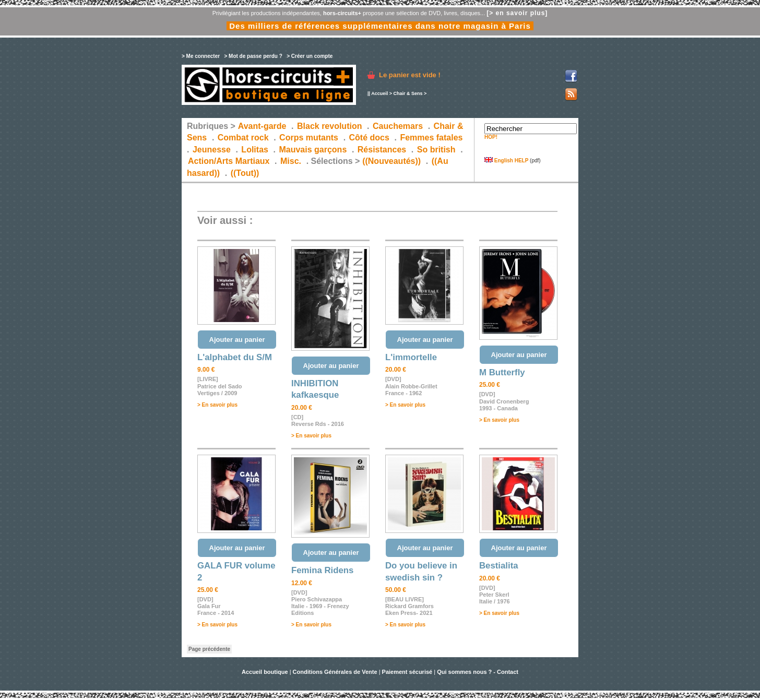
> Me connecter (201, 56)
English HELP (506, 161)
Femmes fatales (431, 138)
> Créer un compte (310, 56)
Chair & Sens (408, 93)
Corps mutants (310, 138)
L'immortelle (411, 357)
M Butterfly (502, 372)
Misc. (291, 161)
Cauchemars (398, 126)
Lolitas (255, 150)
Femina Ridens (322, 570)
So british (436, 150)
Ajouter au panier (237, 340)
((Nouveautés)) (391, 161)
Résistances (382, 150)
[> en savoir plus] (517, 13)
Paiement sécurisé (407, 672)
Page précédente (209, 649)
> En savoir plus (217, 405)
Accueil (379, 93)
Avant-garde (262, 126)
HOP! (491, 137)
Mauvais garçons (313, 150)
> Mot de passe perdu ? (253, 56)
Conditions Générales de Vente (335, 672)
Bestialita (499, 566)
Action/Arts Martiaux (229, 161)
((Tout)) (245, 173)
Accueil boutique (266, 672)
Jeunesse (212, 150)
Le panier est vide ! (410, 75)
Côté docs (369, 138)
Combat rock (243, 138)
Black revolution (329, 126)
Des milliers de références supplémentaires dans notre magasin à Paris (380, 26)
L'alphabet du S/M (235, 357)
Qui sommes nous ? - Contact (478, 672)
